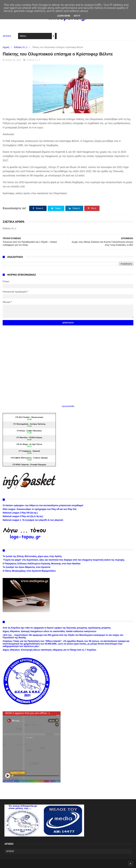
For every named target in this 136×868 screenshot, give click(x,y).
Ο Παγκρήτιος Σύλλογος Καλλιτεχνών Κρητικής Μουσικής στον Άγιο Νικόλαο (42, 564)
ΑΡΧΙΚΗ (7, 36)
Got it (77, 16)
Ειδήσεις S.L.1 (21, 47)
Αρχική (6, 47)
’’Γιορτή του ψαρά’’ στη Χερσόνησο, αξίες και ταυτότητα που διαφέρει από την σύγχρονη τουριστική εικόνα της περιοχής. (64, 560)
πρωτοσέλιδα (68, 406)
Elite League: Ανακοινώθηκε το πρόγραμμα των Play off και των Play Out (39, 509)
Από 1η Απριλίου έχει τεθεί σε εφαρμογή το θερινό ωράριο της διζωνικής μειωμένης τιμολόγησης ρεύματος (57, 628)
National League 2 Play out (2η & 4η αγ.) (23, 516)
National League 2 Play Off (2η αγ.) (20, 513)
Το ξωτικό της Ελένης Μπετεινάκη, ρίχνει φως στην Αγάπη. (32, 556)
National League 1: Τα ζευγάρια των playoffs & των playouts (33, 520)
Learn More (64, 16)
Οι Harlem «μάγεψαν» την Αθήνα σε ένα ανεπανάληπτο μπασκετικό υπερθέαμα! (43, 505)
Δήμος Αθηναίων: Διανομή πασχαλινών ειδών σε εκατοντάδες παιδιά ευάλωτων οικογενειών (49, 631)
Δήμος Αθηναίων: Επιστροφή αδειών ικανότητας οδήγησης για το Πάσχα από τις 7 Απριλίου (49, 650)
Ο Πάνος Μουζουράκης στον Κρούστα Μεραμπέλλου (29, 571)
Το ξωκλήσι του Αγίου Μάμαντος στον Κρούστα (26, 567)
